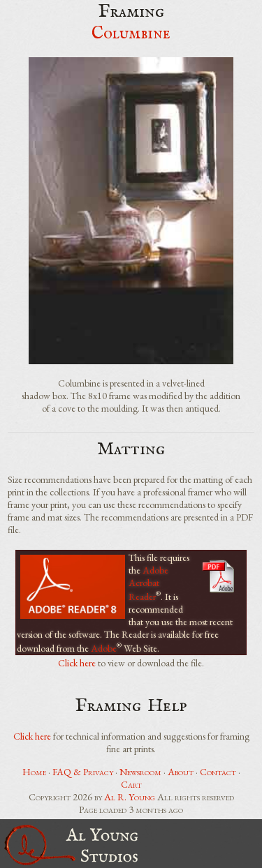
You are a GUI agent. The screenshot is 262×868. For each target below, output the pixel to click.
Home (34, 772)
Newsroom (140, 772)
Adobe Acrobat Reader (148, 583)
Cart (131, 784)
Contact (218, 772)
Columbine (131, 34)
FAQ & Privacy (83, 772)
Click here (77, 663)
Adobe (104, 648)
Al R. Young (130, 797)
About (181, 772)
